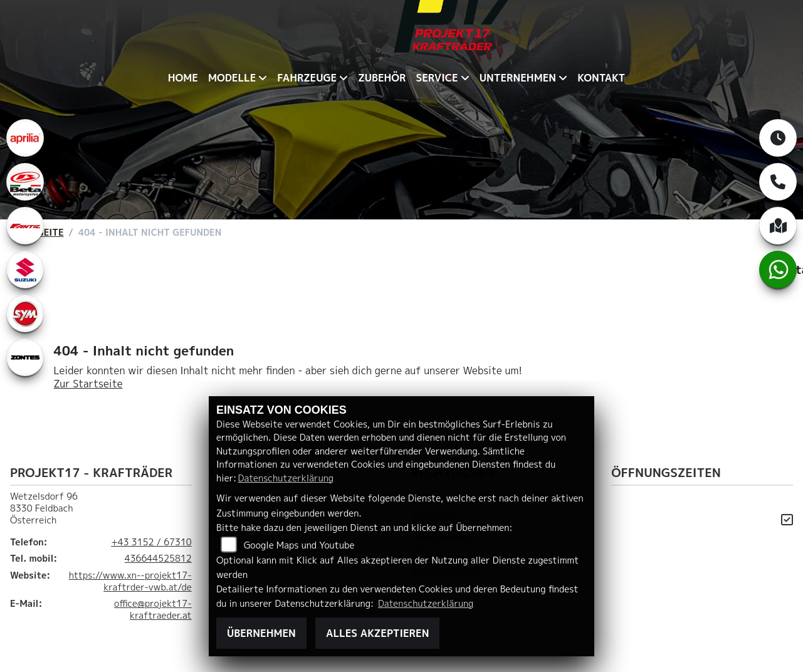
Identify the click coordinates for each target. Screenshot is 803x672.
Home (183, 78)
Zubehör (382, 78)
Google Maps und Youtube (299, 545)
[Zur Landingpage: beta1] (25, 182)
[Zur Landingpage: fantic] (25, 226)
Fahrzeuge (307, 78)
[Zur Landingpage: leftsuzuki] (25, 270)
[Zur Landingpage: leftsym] (25, 313)
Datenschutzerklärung (286, 478)
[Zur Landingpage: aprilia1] (25, 138)
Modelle (232, 78)
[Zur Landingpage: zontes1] (25, 357)
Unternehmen (518, 78)
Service (437, 78)
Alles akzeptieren (377, 633)
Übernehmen (261, 633)
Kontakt (601, 78)
